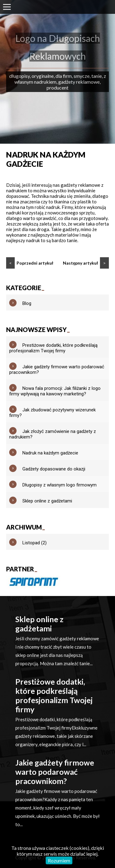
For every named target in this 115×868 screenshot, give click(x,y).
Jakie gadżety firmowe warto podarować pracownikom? (55, 772)
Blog (27, 303)
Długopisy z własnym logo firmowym (59, 485)
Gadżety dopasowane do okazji (54, 469)
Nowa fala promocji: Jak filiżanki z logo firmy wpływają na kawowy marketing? (55, 391)
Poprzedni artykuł (30, 263)
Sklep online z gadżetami (47, 501)
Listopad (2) (34, 543)
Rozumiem (59, 860)
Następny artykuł (86, 263)
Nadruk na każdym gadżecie (50, 453)
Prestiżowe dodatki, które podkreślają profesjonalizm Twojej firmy (53, 348)
